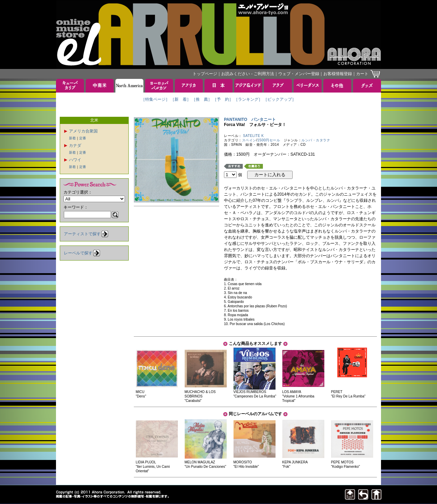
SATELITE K (253, 136)
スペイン (249, 140)
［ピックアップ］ (280, 99)
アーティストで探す (82, 234)
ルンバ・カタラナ (316, 140)
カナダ (75, 145)
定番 (83, 138)
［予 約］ (223, 99)
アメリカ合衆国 (83, 131)
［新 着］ (181, 99)
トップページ (205, 74)
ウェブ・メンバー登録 (299, 74)
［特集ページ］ (155, 99)
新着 (72, 138)
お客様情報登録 (338, 74)
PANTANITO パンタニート (250, 120)
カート (362, 74)
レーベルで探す (78, 253)
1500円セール (269, 140)
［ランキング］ (248, 99)
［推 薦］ (202, 99)
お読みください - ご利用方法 (248, 74)
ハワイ (75, 160)
